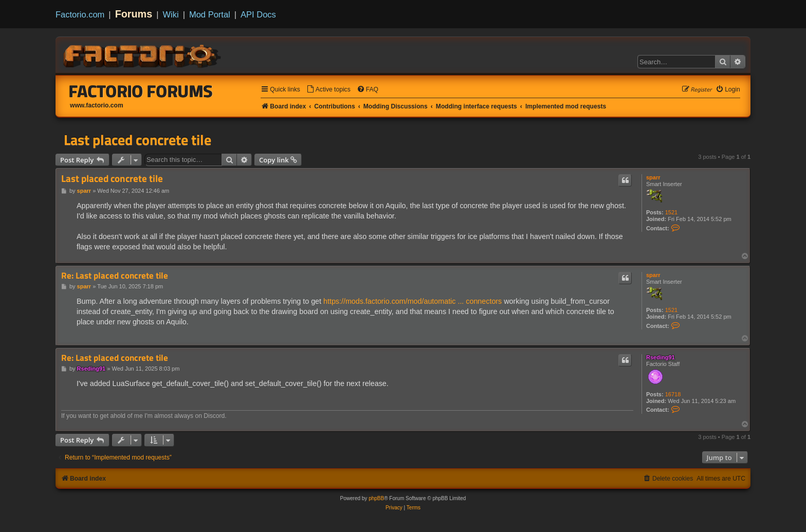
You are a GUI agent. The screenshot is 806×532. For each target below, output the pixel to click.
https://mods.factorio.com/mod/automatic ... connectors (413, 301)
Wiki (171, 14)
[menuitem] (328, 90)
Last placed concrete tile (138, 140)
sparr (653, 177)
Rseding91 (661, 357)
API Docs (258, 14)
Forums (134, 14)
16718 (673, 394)
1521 (671, 212)
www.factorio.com (97, 105)
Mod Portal (210, 14)
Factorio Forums (141, 91)
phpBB (376, 498)
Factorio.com (80, 14)
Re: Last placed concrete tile (115, 276)
